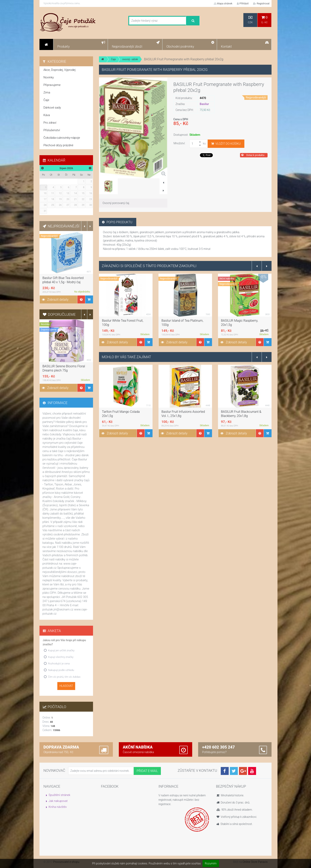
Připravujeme (52, 85)
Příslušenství (52, 130)
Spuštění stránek (59, 795)
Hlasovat (66, 686)
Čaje (113, 59)
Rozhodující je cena (59, 664)
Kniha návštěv (58, 807)
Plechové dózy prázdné (58, 145)
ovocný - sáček (130, 59)
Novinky (49, 77)
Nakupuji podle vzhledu (61, 670)
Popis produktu (117, 222)
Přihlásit (243, 3)
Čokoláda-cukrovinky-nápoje (62, 138)
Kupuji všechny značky (61, 657)
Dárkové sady (52, 108)
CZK (250, 20)
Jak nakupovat (58, 801)
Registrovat (261, 3)
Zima (47, 92)
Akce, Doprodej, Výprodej (60, 70)
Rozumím (211, 863)
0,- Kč (264, 20)
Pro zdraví (50, 123)
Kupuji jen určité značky (61, 650)
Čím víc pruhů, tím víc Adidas (64, 677)
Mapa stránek (223, 3)
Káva (47, 115)
